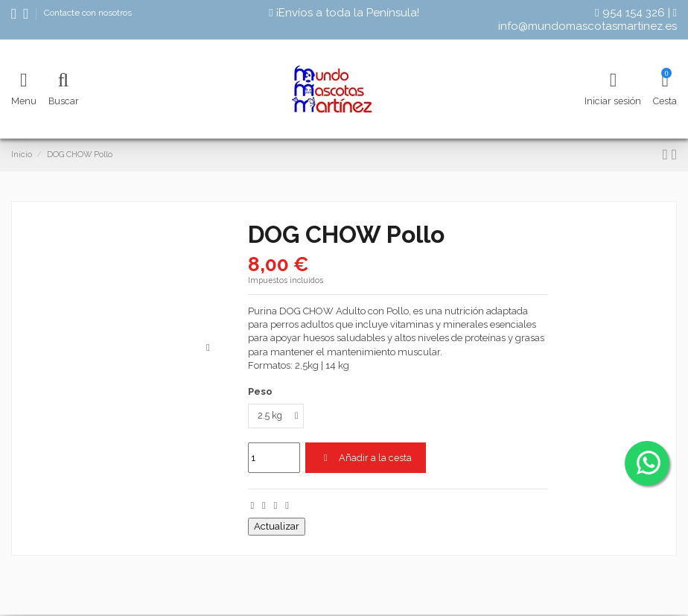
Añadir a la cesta (366, 458)
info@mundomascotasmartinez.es (587, 20)
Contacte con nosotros (88, 13)
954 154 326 (630, 13)
